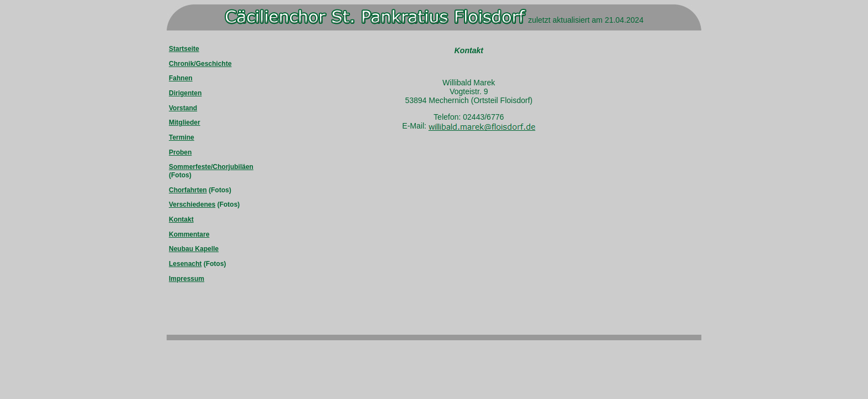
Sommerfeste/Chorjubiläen (211, 167)
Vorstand (183, 108)
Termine (182, 137)
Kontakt (181, 219)
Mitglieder (185, 122)
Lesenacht (185, 264)
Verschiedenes (192, 204)
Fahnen (181, 78)
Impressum (187, 279)
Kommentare (189, 234)
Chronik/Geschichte (200, 64)
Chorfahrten (188, 190)
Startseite (184, 49)
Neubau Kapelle (194, 249)
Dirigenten (185, 93)
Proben (180, 152)
